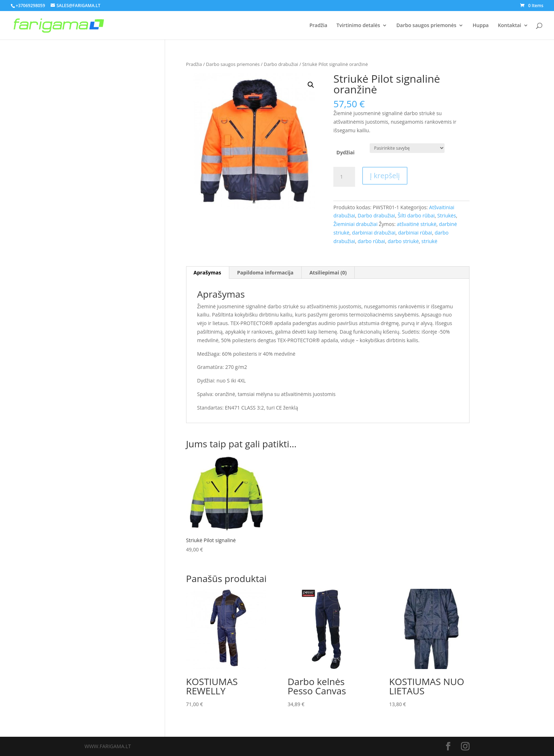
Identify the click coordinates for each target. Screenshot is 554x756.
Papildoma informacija (265, 272)
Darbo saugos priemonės (426, 26)
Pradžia (318, 26)
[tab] (207, 273)
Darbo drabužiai (281, 64)
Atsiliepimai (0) (328, 272)
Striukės (446, 215)
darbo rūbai (371, 241)
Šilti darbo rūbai (416, 215)
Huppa (481, 26)
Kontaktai (509, 26)
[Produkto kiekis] (344, 177)
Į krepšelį (385, 176)
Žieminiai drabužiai (355, 224)
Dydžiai (346, 152)
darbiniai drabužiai (374, 233)
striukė (429, 241)
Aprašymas (207, 272)
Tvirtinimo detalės (358, 26)
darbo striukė (403, 241)
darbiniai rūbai (415, 233)
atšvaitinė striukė (417, 224)
